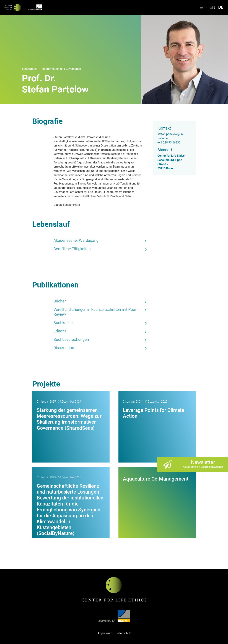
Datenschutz (124, 633)
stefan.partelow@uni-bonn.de (171, 136)
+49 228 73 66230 (169, 142)
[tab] (101, 240)
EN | (217, 7)
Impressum (105, 633)
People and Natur (121, 196)
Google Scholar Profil (67, 205)
